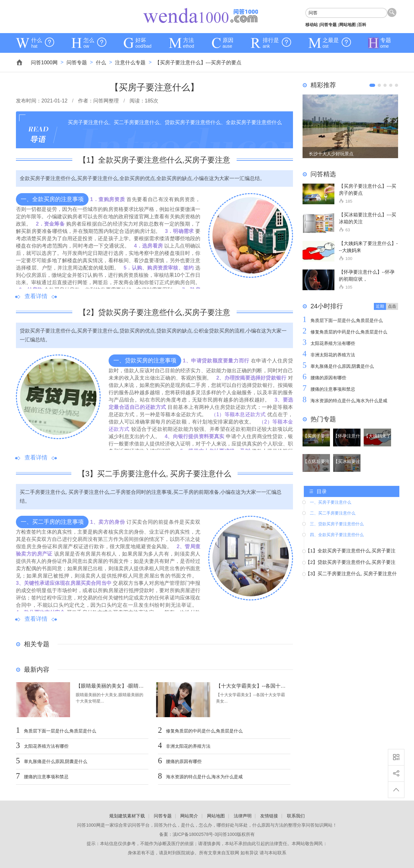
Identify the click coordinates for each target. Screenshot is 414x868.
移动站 (312, 25)
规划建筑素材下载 (127, 816)
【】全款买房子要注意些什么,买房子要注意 (154, 160)
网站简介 (189, 816)
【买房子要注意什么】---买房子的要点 (198, 63)
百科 (362, 25)
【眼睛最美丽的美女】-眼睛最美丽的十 (111, 686)
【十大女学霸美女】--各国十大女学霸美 (251, 686)
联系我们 (296, 816)
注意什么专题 (130, 63)
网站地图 (347, 25)
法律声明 (243, 816)
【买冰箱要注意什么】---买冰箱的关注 (368, 218)
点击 (392, 306)
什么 (101, 63)
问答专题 (328, 25)
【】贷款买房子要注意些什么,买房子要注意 (154, 312)
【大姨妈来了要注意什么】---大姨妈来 (368, 247)
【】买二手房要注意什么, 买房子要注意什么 (155, 474)
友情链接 (269, 816)
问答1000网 (201, 16)
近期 (380, 306)
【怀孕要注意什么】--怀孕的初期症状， (367, 275)
